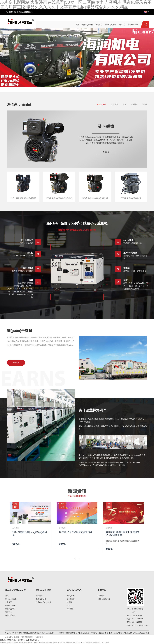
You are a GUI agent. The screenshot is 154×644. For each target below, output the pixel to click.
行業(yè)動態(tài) (104, 599)
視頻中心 (9, 612)
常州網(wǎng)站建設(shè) (139, 633)
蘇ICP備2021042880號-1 (68, 633)
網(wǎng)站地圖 (83, 633)
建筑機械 (134, 104)
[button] (69, 89)
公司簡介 (39, 596)
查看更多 (106, 152)
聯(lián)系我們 (10, 616)
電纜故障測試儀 (27, 637)
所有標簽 (94, 633)
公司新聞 (9, 602)
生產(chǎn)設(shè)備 (44, 602)
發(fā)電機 (115, 104)
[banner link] (77, 57)
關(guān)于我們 (11, 599)
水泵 (125, 104)
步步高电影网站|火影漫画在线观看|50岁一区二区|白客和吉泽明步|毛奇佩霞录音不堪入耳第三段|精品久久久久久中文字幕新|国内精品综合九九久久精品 (54, 643)
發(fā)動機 (103, 104)
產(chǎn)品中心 (11, 606)
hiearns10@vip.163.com (141, 626)
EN (146, 12)
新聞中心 (102, 590)
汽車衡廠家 (39, 637)
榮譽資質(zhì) (10, 609)
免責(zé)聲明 (103, 633)
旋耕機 (145, 104)
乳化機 (16, 637)
